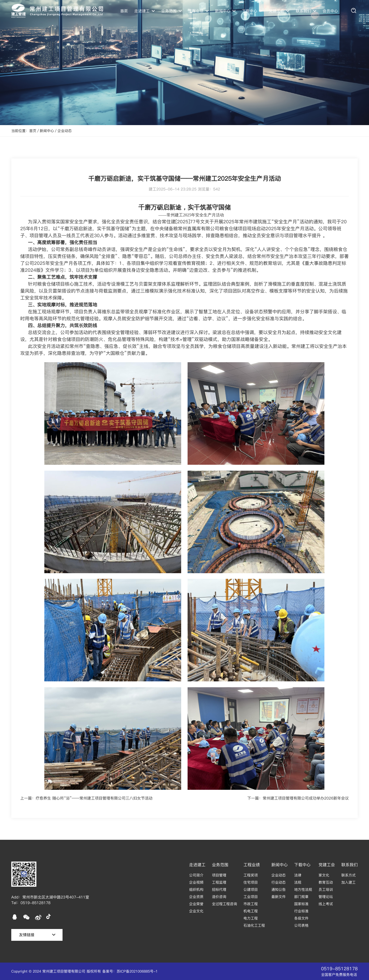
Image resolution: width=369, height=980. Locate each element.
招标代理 (219, 890)
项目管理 (219, 875)
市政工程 (251, 904)
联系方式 (348, 875)
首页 (124, 11)
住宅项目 (251, 882)
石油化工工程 (254, 925)
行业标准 (301, 911)
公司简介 (196, 875)
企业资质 (196, 897)
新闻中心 (47, 131)
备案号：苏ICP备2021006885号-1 (130, 971)
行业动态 (279, 882)
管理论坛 (326, 897)
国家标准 (301, 904)
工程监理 (219, 882)
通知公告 (279, 890)
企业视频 (196, 882)
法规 (298, 882)
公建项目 (251, 890)
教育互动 (326, 882)
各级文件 (301, 918)
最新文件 (279, 897)
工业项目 (251, 897)
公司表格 (301, 925)
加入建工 (348, 882)
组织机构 (196, 890)
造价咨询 (219, 897)
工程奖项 (251, 875)
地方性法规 (303, 890)
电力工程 (251, 918)
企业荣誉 (196, 904)
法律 (298, 875)
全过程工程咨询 (224, 904)
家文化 (324, 875)
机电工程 (251, 911)
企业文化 (196, 911)
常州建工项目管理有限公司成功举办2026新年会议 (306, 798)
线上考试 (326, 904)
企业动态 (65, 131)
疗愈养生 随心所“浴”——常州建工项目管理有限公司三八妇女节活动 (94, 798)
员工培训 (326, 890)
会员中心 (330, 11)
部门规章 (301, 897)
